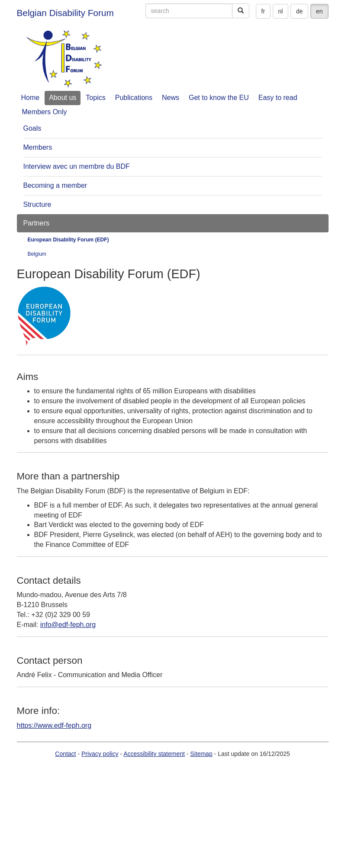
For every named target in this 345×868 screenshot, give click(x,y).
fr (263, 11)
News (171, 98)
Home (31, 98)
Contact (65, 754)
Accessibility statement (154, 754)
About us (63, 98)
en (319, 11)
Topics (95, 98)
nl (281, 11)
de (300, 11)
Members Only (45, 112)
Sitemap (201, 754)
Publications (134, 98)
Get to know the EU (219, 98)
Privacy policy (100, 754)
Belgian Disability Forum (65, 13)
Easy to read (278, 98)
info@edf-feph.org (68, 625)
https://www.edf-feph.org (54, 725)
